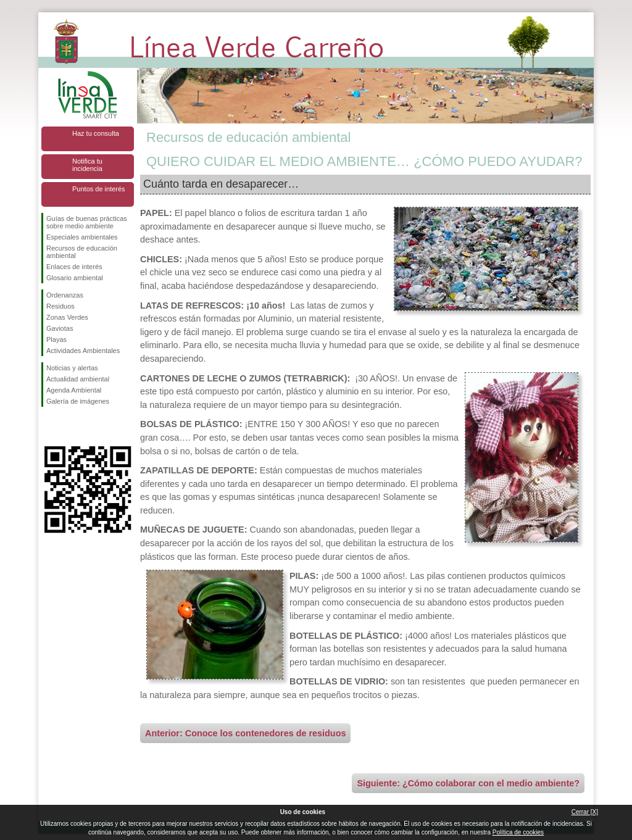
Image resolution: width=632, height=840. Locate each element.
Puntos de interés (99, 189)
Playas (56, 339)
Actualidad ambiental (78, 379)
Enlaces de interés (74, 267)
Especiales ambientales (82, 237)
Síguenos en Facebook (49, 426)
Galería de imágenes (78, 401)
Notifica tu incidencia (87, 165)
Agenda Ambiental (74, 390)
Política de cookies (518, 832)
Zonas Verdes (67, 317)
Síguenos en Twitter (69, 426)
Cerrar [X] (585, 812)
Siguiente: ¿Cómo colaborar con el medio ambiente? (468, 783)
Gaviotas (60, 328)
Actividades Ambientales (83, 351)
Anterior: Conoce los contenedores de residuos (245, 733)
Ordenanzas (65, 295)
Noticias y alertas (72, 368)
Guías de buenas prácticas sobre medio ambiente (87, 222)
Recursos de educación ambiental (82, 252)
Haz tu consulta (96, 133)
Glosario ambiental (75, 278)
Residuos (60, 306)
